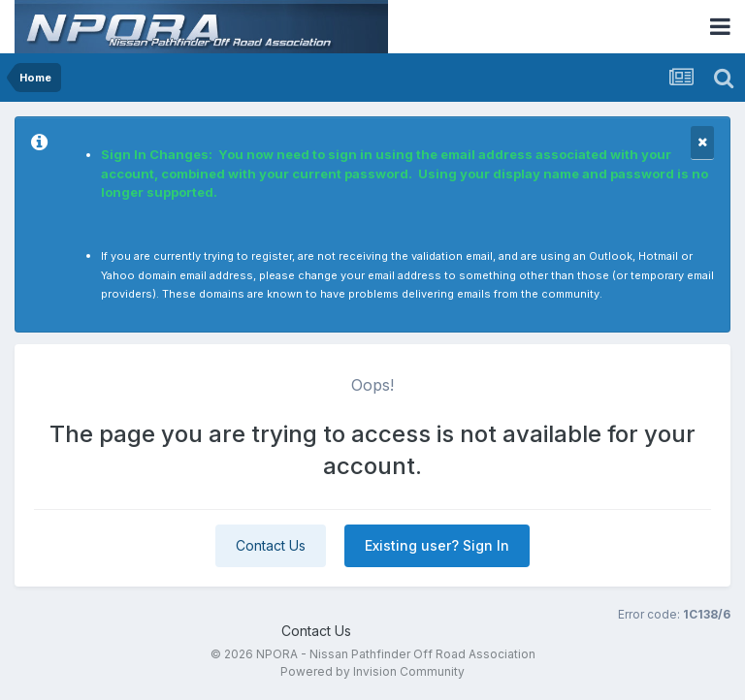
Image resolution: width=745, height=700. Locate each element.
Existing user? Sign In (437, 545)
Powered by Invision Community (372, 671)
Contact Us (271, 545)
